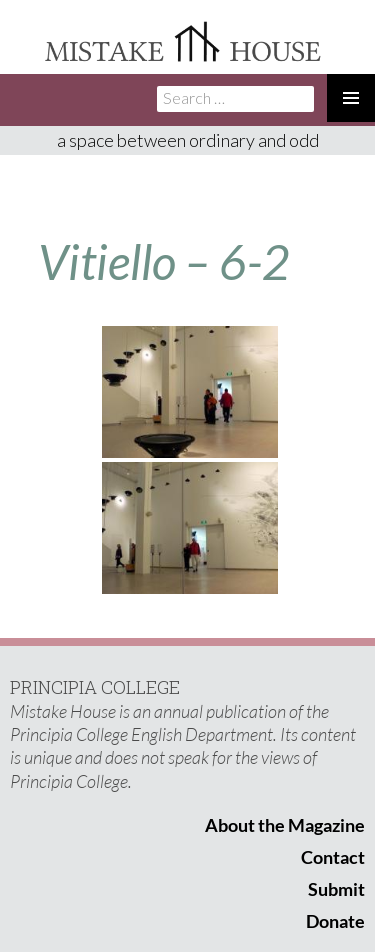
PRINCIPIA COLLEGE (95, 687)
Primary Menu (351, 98)
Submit (336, 889)
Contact (333, 857)
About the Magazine (285, 825)
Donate (335, 921)
